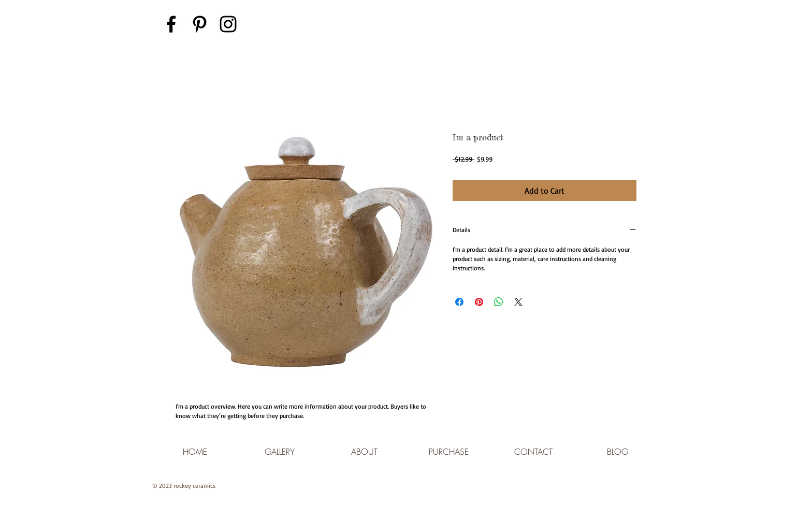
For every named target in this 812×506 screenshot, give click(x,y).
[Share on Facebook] (459, 302)
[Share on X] (518, 302)
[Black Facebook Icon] (171, 24)
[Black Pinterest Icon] (200, 24)
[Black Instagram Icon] (228, 24)
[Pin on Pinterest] (479, 302)
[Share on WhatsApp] (499, 302)
